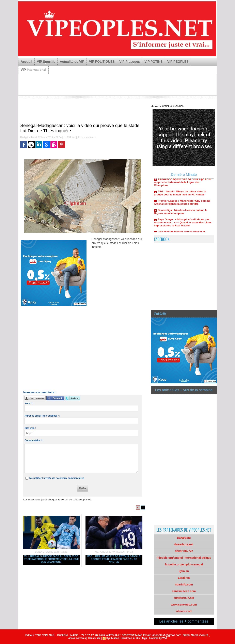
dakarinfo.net (184, 551)
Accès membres (77, 638)
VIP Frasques (130, 62)
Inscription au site (130, 638)
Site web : (30, 428)
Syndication (113, 638)
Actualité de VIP (72, 62)
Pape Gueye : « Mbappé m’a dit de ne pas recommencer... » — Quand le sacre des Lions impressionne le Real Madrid (183, 224)
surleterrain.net (184, 598)
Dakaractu (184, 538)
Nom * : (29, 403)
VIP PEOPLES (178, 62)
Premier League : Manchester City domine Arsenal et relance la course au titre (182, 204)
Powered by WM (158, 638)
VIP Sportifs (46, 62)
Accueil (26, 62)
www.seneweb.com (184, 605)
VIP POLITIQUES (102, 62)
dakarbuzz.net (184, 544)
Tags (144, 638)
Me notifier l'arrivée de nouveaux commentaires (57, 478)
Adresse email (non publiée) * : (42, 416)
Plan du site (94, 638)
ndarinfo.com (184, 584)
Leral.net (184, 578)
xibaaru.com (184, 611)
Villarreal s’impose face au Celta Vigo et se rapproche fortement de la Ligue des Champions (51, 559)
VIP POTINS (154, 62)
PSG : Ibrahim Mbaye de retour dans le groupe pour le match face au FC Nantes (114, 559)
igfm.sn (184, 571)
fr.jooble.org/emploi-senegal (184, 564)
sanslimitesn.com (184, 591)
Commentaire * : (34, 440)
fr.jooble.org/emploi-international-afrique (184, 558)
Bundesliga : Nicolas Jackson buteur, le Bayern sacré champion (181, 213)
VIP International (33, 70)
